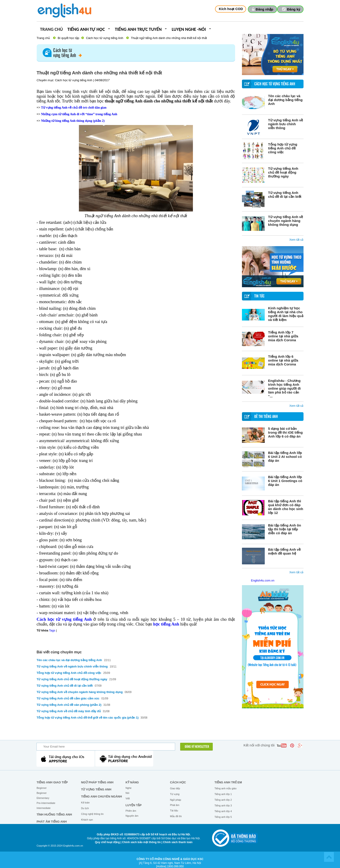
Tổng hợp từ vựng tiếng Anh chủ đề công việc (283, 148)
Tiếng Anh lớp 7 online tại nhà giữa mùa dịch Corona (283, 336)
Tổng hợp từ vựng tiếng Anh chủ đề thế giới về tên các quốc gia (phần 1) (88, 718)
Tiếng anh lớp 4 (223, 811)
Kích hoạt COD (231, 9)
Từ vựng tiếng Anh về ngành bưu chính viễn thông (286, 124)
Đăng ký (294, 9)
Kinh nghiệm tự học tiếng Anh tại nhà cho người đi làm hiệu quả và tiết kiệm (286, 314)
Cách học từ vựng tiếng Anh (105, 38)
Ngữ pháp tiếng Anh (97, 782)
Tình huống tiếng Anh (54, 815)
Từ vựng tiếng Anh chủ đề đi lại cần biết (285, 195)
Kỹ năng (132, 782)
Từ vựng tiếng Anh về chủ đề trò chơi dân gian (74, 108)
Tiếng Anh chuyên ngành (101, 796)
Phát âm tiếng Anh (52, 822)
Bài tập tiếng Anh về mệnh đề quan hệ (284, 551)
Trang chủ (52, 30)
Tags (52, 630)
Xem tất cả (296, 240)
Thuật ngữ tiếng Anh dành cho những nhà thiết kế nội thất (169, 38)
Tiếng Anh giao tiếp (52, 782)
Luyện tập (134, 805)
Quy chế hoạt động (107, 842)
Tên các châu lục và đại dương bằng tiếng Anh (285, 100)
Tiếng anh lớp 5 (223, 817)
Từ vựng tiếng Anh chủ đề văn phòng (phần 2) (69, 705)
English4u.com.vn (263, 580)
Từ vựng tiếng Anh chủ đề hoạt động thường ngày (283, 172)
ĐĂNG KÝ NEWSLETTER (197, 747)
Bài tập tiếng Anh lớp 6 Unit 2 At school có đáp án (285, 457)
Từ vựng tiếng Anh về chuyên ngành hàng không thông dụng (286, 221)
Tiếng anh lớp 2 (223, 800)
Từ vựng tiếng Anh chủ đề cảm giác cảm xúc (68, 698)
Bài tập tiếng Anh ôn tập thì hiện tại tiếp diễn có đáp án (285, 529)
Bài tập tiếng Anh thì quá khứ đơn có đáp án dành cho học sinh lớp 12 (286, 507)
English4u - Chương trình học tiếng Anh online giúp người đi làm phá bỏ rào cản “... (284, 388)
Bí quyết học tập (68, 38)
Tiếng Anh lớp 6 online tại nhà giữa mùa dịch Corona (283, 360)
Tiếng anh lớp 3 (223, 805)
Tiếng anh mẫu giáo (225, 788)
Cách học (178, 782)
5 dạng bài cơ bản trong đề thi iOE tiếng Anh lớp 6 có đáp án (285, 432)
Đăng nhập (264, 9)
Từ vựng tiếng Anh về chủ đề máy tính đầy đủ (69, 711)
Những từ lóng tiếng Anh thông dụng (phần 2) (73, 121)
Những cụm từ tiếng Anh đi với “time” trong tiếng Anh (79, 114)
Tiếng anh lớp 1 (223, 794)
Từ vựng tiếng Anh (96, 789)
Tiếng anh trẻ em (228, 782)
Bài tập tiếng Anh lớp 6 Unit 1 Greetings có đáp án (285, 481)
